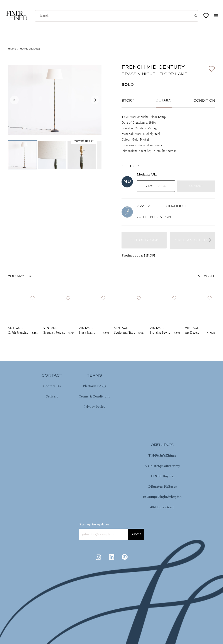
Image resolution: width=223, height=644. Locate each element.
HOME (12, 49)
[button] (55, 100)
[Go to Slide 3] (82, 155)
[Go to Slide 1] (22, 155)
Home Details (30, 49)
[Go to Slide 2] (52, 155)
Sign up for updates (94, 524)
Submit (136, 534)
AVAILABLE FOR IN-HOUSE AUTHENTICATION (163, 212)
